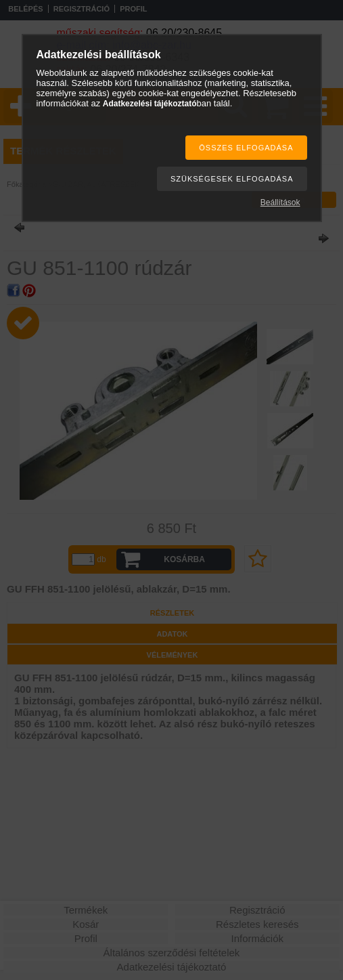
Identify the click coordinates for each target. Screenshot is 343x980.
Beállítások (280, 203)
